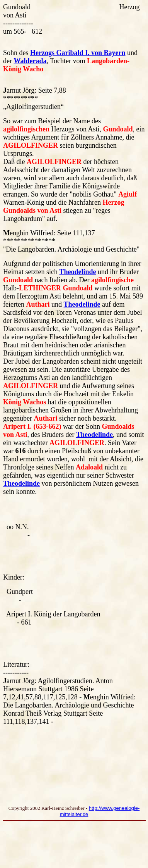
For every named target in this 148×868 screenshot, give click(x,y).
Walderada (30, 61)
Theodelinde (77, 272)
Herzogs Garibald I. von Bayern (78, 53)
